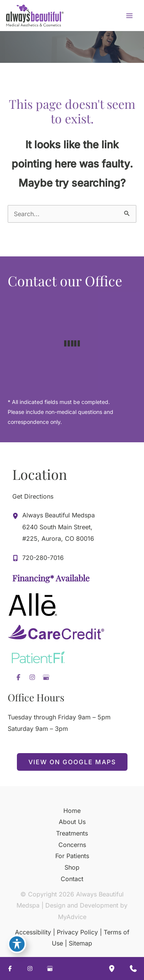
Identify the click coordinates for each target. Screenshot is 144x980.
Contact (72, 879)
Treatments (72, 833)
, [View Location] (59, 526)
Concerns (72, 845)
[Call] (38, 558)
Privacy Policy (77, 932)
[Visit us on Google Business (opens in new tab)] (46, 677)
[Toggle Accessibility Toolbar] (17, 944)
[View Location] (17, 515)
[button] (72, 762)
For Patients (72, 856)
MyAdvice (72, 917)
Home (72, 811)
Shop (72, 867)
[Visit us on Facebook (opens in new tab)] (18, 677)
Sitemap (80, 943)
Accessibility (33, 932)
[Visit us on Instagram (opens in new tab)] (32, 677)
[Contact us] (133, 969)
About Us (72, 822)
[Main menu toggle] (129, 16)
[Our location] (112, 969)
